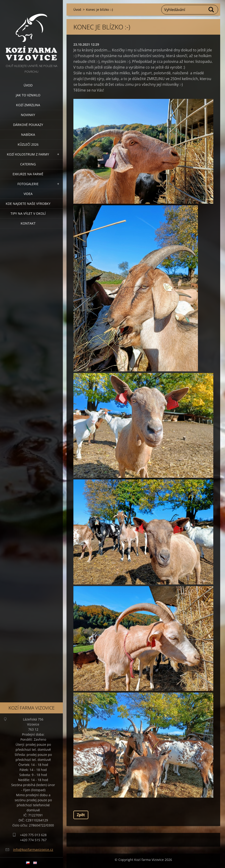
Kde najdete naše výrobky (28, 204)
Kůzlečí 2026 (28, 144)
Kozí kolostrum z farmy (28, 154)
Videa (28, 194)
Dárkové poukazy (28, 125)
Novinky (28, 115)
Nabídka (28, 135)
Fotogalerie (28, 184)
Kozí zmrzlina (28, 105)
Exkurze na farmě (28, 174)
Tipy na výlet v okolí (28, 213)
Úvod (28, 85)
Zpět (81, 815)
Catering (28, 164)
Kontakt (28, 223)
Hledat (211, 10)
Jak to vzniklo (28, 95)
